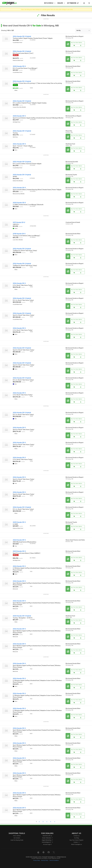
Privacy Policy (37, 860)
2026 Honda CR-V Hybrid (22, 81)
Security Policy (45, 860)
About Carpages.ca (76, 844)
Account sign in (47, 844)
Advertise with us (47, 836)
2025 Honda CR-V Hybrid (22, 616)
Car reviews (17, 838)
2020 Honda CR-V (19, 66)
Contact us (76, 836)
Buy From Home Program (77, 840)
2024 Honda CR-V (19, 144)
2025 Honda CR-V (19, 116)
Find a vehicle (17, 836)
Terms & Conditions (54, 860)
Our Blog (76, 838)
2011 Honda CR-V (19, 222)
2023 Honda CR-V (19, 540)
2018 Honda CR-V (19, 234)
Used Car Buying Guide (17, 840)
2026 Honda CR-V (19, 283)
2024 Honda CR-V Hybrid (22, 36)
